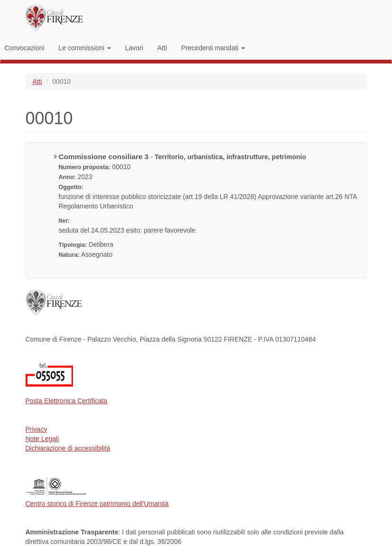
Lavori (134, 48)
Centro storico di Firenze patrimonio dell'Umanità (97, 504)
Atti (162, 48)
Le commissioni (85, 48)
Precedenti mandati (213, 48)
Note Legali (42, 439)
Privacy (36, 429)
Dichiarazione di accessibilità (68, 448)
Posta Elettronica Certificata (67, 401)
